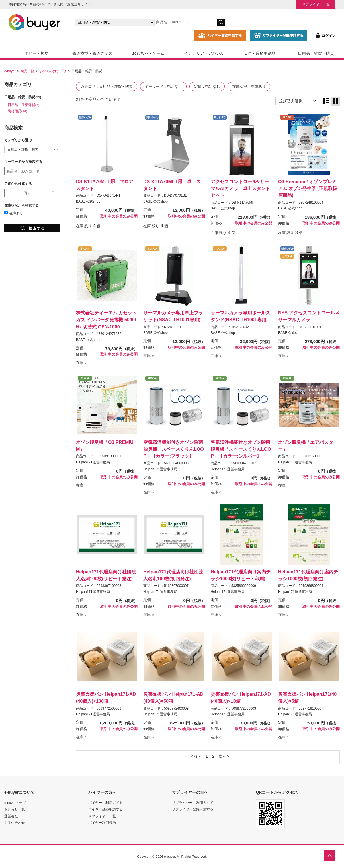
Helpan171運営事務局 (93, 462)
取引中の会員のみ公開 (119, 216)
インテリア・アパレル (204, 53)
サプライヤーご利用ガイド (193, 803)
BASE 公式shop (88, 201)
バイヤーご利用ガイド (105, 803)
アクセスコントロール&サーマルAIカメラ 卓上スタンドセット (241, 188)
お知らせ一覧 (15, 809)
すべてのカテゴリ (53, 71)
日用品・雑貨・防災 (316, 53)
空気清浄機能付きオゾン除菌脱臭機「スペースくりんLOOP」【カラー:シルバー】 (241, 449)
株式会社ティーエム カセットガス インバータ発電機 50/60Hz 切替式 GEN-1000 (106, 320)
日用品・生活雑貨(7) (24, 105)
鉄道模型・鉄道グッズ (92, 53)
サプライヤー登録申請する (193, 809)
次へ (223, 756)
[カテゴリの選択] (114, 22)
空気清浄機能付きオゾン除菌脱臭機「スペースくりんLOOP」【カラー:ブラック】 (174, 449)
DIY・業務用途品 (260, 53)
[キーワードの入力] (186, 22)
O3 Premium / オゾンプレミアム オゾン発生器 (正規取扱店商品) (308, 188)
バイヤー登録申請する (105, 809)
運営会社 (11, 816)
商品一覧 (27, 71)
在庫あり (14, 213)
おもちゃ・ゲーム (148, 53)
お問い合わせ (15, 823)
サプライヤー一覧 (316, 4)
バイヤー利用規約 (102, 823)
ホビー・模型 (37, 53)
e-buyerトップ (15, 803)
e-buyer (10, 71)
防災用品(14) (18, 111)
